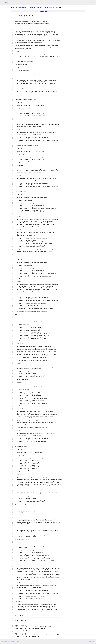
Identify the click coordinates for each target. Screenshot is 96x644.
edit (46, 11)
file (42, 11)
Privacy (13, 642)
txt (90, 642)
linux (17, 7)
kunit (13, 7)
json (93, 642)
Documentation (49, 7)
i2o (57, 7)
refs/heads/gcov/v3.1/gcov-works (31, 7)
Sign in (93, 2)
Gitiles (9, 642)
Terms (17, 642)
